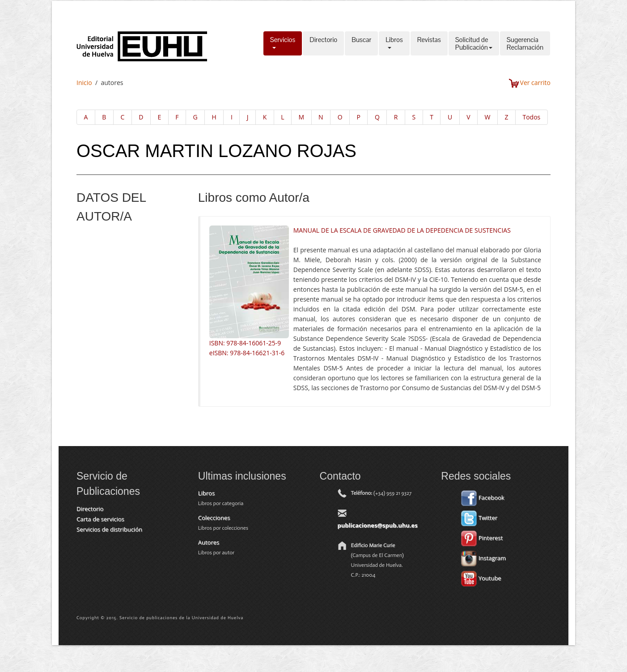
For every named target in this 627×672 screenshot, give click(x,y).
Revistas (429, 43)
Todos (531, 117)
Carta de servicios (100, 519)
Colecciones (214, 518)
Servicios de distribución (109, 529)
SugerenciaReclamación (525, 43)
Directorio (323, 43)
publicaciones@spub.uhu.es (378, 525)
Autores (209, 542)
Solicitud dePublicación (474, 43)
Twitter (479, 518)
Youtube (481, 578)
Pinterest (482, 538)
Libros (394, 43)
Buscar (361, 43)
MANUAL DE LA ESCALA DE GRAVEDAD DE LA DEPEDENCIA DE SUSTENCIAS (402, 230)
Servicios (283, 43)
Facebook (483, 498)
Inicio (84, 83)
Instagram (483, 558)
